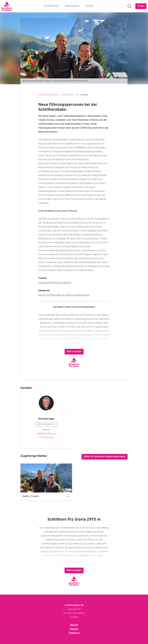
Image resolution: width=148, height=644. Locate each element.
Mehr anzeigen (74, 352)
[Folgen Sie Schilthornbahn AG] (141, 6)
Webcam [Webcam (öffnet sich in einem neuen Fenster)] (74, 629)
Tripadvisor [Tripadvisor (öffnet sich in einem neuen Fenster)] (74, 633)
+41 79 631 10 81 (46, 438)
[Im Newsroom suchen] (129, 6)
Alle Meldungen (51, 6)
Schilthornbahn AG (56, 295)
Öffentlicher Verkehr (61, 283)
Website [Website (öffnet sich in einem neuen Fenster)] (74, 625)
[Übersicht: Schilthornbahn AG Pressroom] (7, 6)
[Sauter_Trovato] (46, 478)
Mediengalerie (72, 6)
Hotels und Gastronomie (78, 295)
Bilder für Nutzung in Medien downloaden (105, 457)
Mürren (42, 295)
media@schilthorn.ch (46, 434)
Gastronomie (45, 283)
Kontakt (89, 6)
